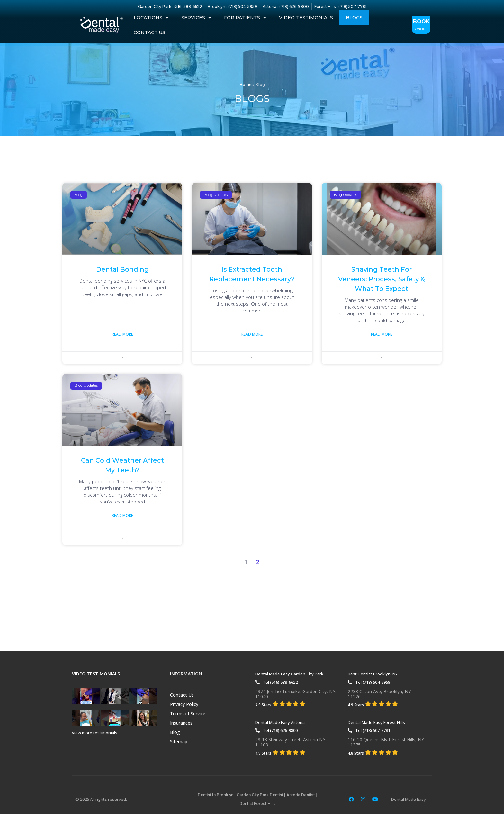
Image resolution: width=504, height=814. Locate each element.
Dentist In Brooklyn (216, 795)
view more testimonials (95, 733)
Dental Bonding (122, 269)
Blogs (354, 18)
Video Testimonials (306, 18)
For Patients (245, 18)
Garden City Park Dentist (260, 795)
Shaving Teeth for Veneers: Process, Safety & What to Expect (382, 279)
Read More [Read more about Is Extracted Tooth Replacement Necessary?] (252, 335)
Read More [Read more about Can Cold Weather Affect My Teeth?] (122, 516)
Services (196, 18)
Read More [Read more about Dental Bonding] (122, 335)
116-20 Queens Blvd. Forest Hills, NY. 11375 (386, 742)
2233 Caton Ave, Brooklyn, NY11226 (379, 694)
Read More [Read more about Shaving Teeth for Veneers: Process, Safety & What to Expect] (382, 335)
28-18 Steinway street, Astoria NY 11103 (290, 742)
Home (245, 84)
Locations (151, 18)
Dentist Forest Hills (257, 804)
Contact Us (149, 32)
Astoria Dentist (301, 795)
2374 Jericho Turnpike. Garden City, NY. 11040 (296, 694)
